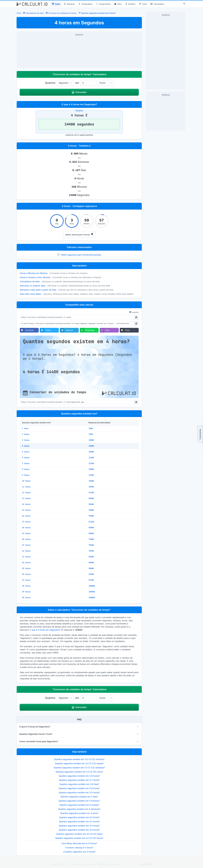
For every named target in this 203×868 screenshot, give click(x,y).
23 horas (26, 557)
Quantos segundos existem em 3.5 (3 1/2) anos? (79, 772)
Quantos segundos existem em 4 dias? (79, 797)
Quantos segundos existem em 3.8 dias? (79, 784)
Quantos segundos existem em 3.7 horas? (79, 780)
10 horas (26, 481)
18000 (91, 452)
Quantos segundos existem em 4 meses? (79, 805)
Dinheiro (130, 4)
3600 (91, 428)
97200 (91, 580)
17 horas (26, 522)
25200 (91, 463)
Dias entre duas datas (30, 294)
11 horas (26, 487)
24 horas (26, 563)
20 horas (26, 539)
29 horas (26, 592)
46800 (91, 498)
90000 (91, 568)
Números (69, 4)
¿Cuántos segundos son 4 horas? (79, 852)
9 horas (26, 475)
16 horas (26, 516)
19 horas (26, 533)
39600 (91, 487)
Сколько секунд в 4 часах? (79, 848)
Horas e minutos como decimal (35, 277)
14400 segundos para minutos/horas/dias (81, 255)
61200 (91, 522)
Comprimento (103, 4)
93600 (91, 574)
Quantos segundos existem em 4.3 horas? (79, 826)
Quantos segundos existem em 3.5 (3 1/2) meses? (79, 763)
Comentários (200, 434)
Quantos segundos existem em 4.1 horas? (79, 817)
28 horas (26, 586)
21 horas (26, 545)
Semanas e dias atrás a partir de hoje (38, 290)
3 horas (26, 440)
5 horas (26, 452)
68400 (91, 533)
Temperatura (85, 4)
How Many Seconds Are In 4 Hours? (79, 843)
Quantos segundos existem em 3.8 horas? (79, 788)
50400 (91, 504)
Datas (56, 4)
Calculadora (157, 4)
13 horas (26, 498)
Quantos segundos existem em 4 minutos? (79, 801)
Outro (143, 4)
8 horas (26, 469)
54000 (91, 510)
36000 (91, 481)
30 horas (26, 598)
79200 (91, 551)
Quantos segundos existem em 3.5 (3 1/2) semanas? (79, 768)
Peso (118, 4)
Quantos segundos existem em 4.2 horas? (79, 821)
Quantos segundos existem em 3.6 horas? (79, 776)
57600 (91, 516)
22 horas (26, 551)
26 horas (26, 574)
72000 (91, 539)
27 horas (26, 580)
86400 (91, 563)
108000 (92, 598)
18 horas (26, 528)
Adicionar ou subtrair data (32, 286)
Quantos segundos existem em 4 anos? (79, 813)
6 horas (26, 458)
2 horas (26, 434)
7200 (91, 434)
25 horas (26, 568)
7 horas (26, 463)
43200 (91, 493)
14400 (91, 446)
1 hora (25, 428)
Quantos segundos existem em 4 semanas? (79, 809)
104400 (92, 592)
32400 (91, 475)
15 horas (26, 510)
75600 (91, 545)
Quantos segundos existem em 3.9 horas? (79, 792)
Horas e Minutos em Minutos (34, 273)
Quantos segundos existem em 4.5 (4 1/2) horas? (79, 838)
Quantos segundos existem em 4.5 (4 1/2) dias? (79, 834)
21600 (91, 458)
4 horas (26, 446)
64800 (91, 528)
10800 (91, 440)
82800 (91, 557)
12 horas (26, 493)
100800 (92, 586)
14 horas (26, 504)
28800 (91, 469)
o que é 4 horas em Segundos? (45, 630)
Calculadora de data (30, 281)
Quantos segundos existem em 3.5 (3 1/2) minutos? (79, 759)
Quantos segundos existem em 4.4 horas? (79, 830)
